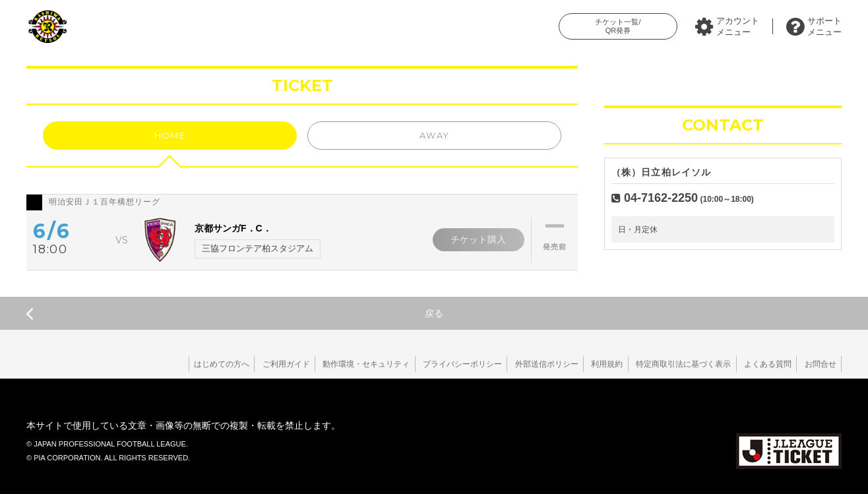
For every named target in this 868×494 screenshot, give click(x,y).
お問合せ (819, 364)
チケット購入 (477, 239)
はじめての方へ (193, 364)
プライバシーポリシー (444, 364)
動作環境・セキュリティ (344, 364)
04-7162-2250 (661, 198)
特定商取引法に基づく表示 (675, 364)
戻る (234, 313)
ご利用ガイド (261, 364)
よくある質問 (762, 364)
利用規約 (595, 364)
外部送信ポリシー (531, 364)
